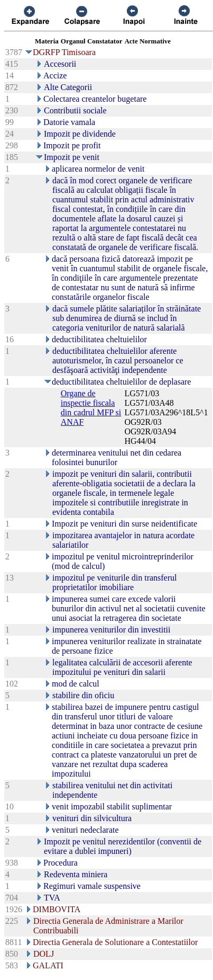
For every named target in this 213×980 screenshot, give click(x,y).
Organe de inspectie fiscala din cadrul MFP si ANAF (91, 408)
